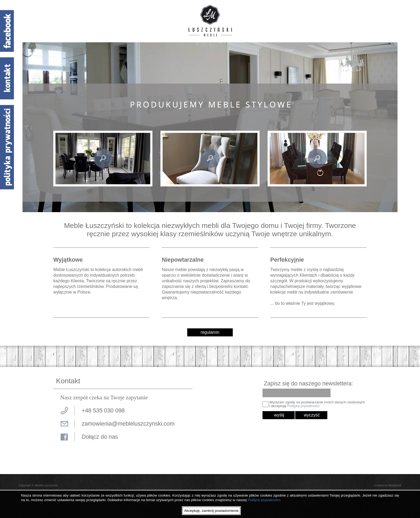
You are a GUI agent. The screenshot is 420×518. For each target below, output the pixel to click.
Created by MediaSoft (387, 485)
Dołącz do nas (100, 437)
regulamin (210, 332)
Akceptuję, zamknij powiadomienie (211, 511)
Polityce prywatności (264, 500)
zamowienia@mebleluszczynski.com (128, 424)
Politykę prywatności (303, 406)
